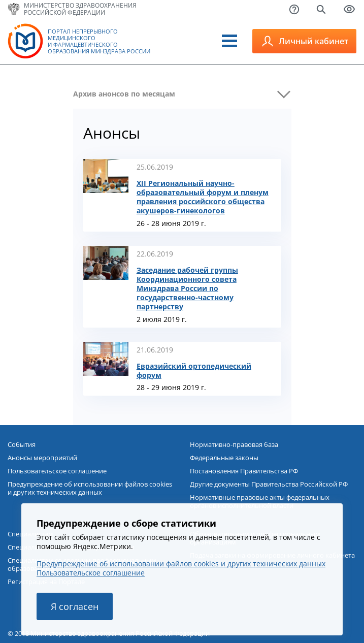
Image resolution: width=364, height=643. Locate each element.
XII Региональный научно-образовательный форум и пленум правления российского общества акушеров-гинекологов (203, 197)
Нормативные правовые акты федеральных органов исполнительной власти (260, 501)
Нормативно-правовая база (234, 444)
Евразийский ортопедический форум (194, 371)
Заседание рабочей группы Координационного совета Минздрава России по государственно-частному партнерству (187, 288)
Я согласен (75, 606)
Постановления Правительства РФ (244, 471)
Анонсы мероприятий (42, 458)
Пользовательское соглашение (57, 471)
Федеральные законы (224, 458)
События (22, 444)
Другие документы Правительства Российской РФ (269, 484)
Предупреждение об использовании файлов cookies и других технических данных (90, 488)
